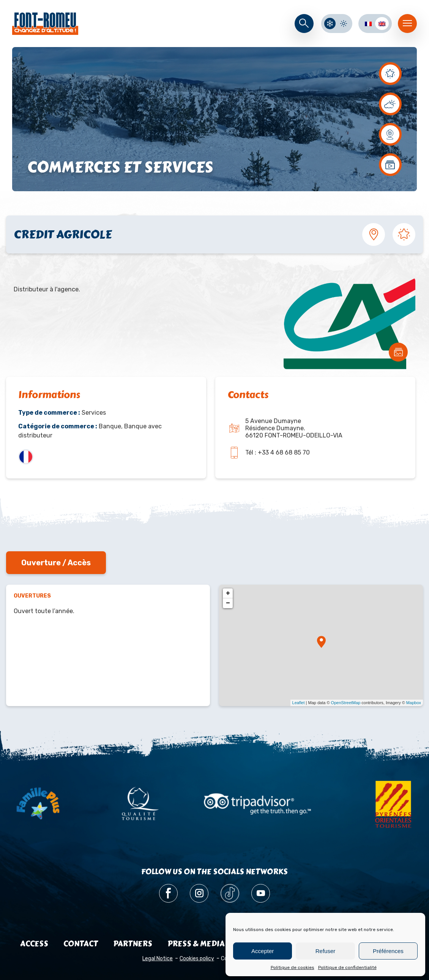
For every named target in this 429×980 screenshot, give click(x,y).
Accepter (263, 951)
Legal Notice (158, 959)
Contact (81, 944)
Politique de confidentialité (347, 967)
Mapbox (414, 703)
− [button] (228, 603)
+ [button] (228, 593)
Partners (133, 944)
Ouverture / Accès (56, 563)
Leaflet (299, 703)
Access (34, 944)
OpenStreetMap (346, 703)
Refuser (326, 951)
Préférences (388, 951)
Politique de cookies (293, 967)
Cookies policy (197, 959)
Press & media (196, 944)
